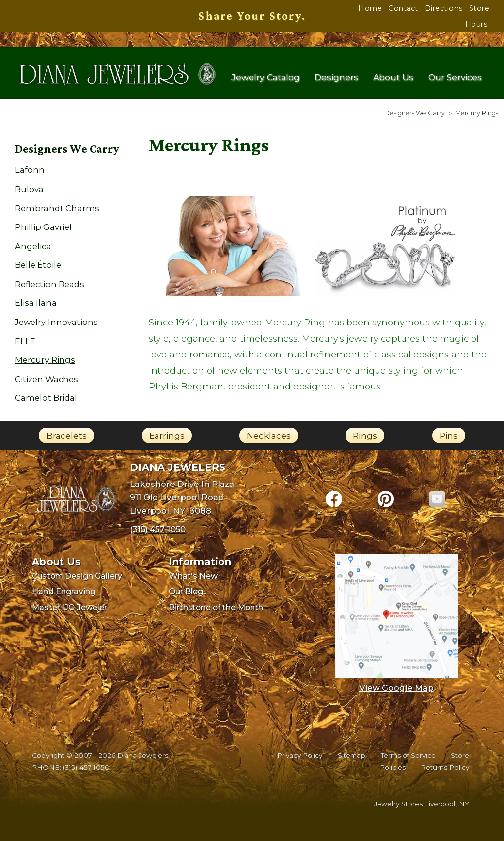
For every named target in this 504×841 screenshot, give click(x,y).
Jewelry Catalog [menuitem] (266, 78)
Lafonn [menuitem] (30, 170)
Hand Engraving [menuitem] (64, 592)
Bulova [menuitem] (29, 189)
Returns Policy (445, 767)
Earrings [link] (167, 436)
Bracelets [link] (66, 436)
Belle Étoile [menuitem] (38, 265)
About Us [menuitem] (393, 78)
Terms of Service (408, 755)
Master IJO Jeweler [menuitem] (70, 607)
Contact (403, 8)
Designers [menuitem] (336, 78)
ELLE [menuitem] (25, 341)
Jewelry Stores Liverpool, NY (422, 804)
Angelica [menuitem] (33, 246)
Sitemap (351, 755)
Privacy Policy (300, 755)
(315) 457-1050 (86, 767)
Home (370, 8)
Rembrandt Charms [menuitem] (57, 208)
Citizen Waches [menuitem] (47, 379)
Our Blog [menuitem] (186, 592)
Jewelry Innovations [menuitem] (56, 322)
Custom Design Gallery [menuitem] (77, 576)
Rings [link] (365, 436)
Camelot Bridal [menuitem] (46, 398)
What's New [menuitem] (193, 576)
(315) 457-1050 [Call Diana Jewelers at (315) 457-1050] (158, 529)
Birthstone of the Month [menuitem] (216, 607)
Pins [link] (449, 436)
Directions (444, 8)
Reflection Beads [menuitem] (49, 284)
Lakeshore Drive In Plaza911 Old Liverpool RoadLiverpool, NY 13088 (182, 497)
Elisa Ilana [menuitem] (36, 303)
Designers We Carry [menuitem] (67, 149)
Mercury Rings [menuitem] (45, 360)
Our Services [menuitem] (455, 78)
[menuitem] (415, 113)
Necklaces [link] (269, 436)
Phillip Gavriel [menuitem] (43, 227)
